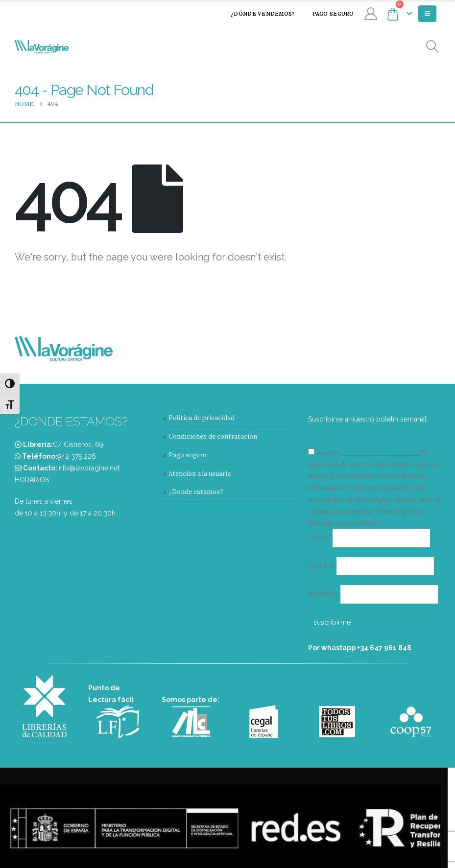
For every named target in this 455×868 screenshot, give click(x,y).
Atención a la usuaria (200, 474)
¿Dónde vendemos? (256, 14)
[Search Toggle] (433, 47)
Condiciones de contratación (213, 436)
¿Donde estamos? (196, 492)
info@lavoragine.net (88, 468)
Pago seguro (327, 14)
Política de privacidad (202, 418)
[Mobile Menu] (427, 14)
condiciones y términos (380, 452)
